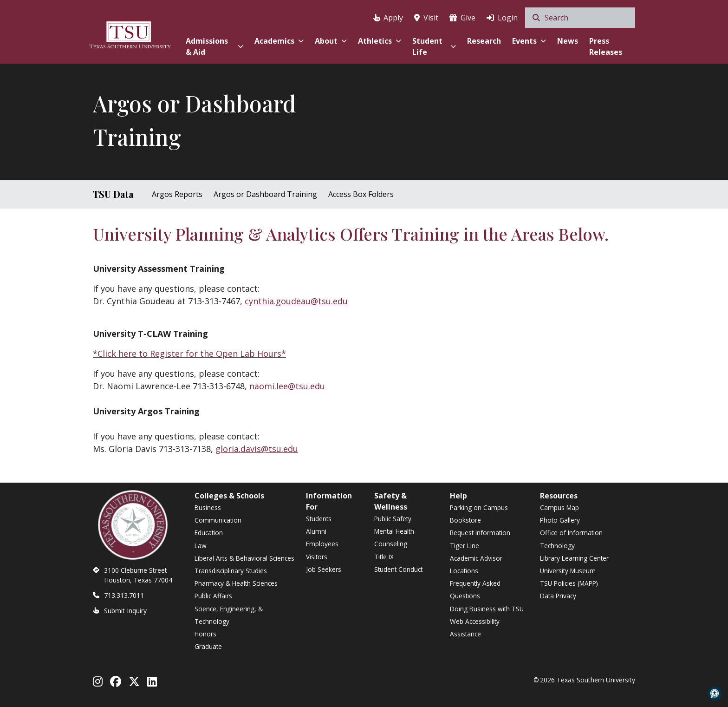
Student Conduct (398, 569)
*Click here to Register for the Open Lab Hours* (189, 353)
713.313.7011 (124, 595)
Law (201, 546)
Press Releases (606, 46)
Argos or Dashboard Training (265, 194)
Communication (218, 520)
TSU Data (113, 194)
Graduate (208, 646)
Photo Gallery (560, 520)
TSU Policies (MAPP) (569, 583)
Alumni (316, 531)
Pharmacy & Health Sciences (236, 583)
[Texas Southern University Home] (130, 34)
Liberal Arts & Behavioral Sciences (244, 558)
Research (484, 41)
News (568, 41)
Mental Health (394, 531)
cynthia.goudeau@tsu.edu (296, 301)
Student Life (434, 46)
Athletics (380, 41)
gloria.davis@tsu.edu (257, 449)
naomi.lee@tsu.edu (287, 386)
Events (529, 41)
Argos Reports (177, 194)
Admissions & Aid (214, 46)
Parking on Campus (479, 507)
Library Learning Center (574, 558)
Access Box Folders (361, 194)
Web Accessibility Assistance (475, 628)
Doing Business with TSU (487, 609)
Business (208, 507)
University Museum (568, 571)
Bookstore (465, 520)
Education (209, 533)
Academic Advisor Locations (476, 564)
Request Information (480, 533)
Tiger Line (465, 546)
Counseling (391, 544)
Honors (205, 634)
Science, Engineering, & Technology (229, 615)
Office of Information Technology (571, 539)
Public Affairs (213, 596)
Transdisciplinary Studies (231, 571)
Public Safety (393, 519)
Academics (279, 41)
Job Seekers (324, 569)
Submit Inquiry (125, 611)
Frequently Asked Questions (475, 589)
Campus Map (559, 507)
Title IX (384, 557)
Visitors (317, 557)
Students (319, 519)
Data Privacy (558, 596)
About (331, 41)
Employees (322, 544)
